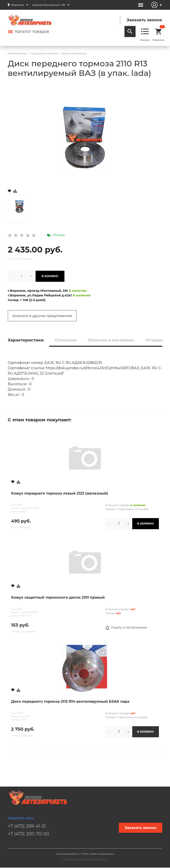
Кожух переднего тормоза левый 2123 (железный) (60, 493)
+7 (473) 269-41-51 (27, 826)
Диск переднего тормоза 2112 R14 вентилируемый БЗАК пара (70, 701)
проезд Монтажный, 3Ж (49, 5)
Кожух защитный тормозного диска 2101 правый (58, 597)
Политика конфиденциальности (85, 859)
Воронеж (18, 5)
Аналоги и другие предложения (42, 316)
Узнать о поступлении (126, 628)
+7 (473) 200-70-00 (28, 834)
